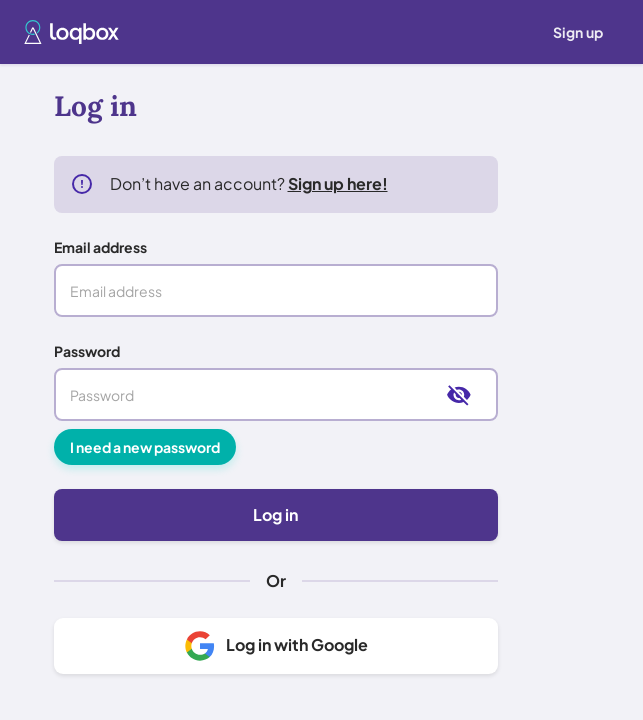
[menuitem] (578, 32)
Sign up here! (338, 191)
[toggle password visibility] (459, 403)
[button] (71, 32)
